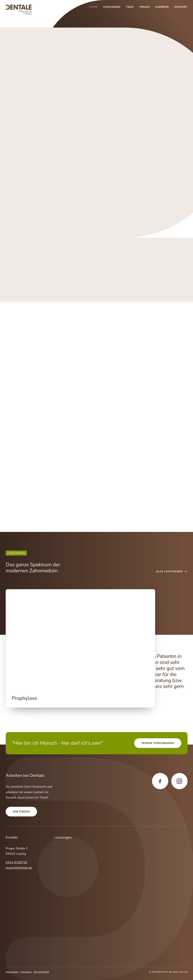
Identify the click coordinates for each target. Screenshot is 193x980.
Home (93, 7)
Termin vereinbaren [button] (158, 743)
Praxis (145, 7)
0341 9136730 (17, 862)
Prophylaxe (24, 698)
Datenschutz (12, 972)
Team (130, 7)
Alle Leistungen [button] (172, 571)
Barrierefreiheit (41, 972)
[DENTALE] (19, 10)
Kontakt (181, 7)
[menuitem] (94, 7)
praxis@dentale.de (19, 868)
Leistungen (112, 7)
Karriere (162, 7)
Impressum (26, 972)
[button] (80, 639)
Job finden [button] (21, 812)
